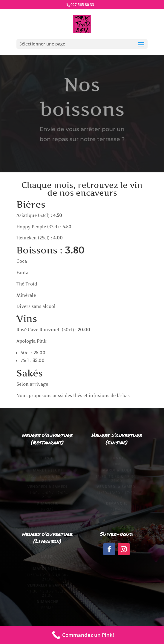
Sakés (30, 373)
